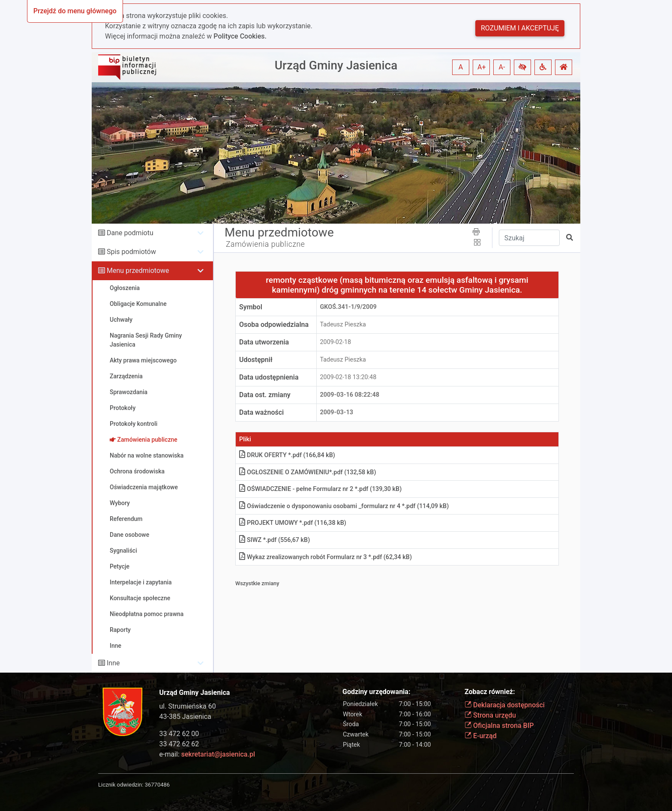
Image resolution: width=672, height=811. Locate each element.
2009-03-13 (337, 412)
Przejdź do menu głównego (75, 11)
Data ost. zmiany (265, 395)
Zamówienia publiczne (265, 244)
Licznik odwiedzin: (121, 785)
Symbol (251, 307)
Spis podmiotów (131, 252)
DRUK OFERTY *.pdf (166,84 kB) (287, 455)
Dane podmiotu (130, 233)
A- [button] (502, 67)
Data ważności (261, 412)
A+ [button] (482, 67)
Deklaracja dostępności (505, 705)
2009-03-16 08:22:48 (350, 395)
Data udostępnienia (269, 377)
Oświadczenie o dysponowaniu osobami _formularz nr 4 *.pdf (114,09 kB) (344, 506)
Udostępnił (256, 360)
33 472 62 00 (179, 734)
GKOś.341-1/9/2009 (348, 307)
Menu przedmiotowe (138, 271)
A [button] (461, 67)
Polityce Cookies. (240, 36)
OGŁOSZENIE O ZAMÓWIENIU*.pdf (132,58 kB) (307, 472)
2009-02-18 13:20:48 (348, 377)
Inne (113, 663)
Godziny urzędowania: (376, 692)
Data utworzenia (264, 342)
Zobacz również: (490, 692)
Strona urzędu (490, 715)
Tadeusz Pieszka (343, 325)
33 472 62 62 (179, 744)
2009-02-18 (336, 342)
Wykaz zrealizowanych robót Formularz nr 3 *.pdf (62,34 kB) (325, 557)
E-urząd (481, 736)
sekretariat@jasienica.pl (218, 754)
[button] (522, 67)
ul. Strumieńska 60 (188, 706)
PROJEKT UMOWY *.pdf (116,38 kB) (293, 523)
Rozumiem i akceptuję (520, 28)
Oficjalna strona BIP (499, 726)
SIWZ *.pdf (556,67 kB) (274, 540)
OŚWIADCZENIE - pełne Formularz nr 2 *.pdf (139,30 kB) (320, 489)
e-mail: (207, 754)
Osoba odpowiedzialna (274, 325)
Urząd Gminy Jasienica (336, 65)
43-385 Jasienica (185, 717)
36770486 (157, 785)
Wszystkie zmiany (257, 583)
